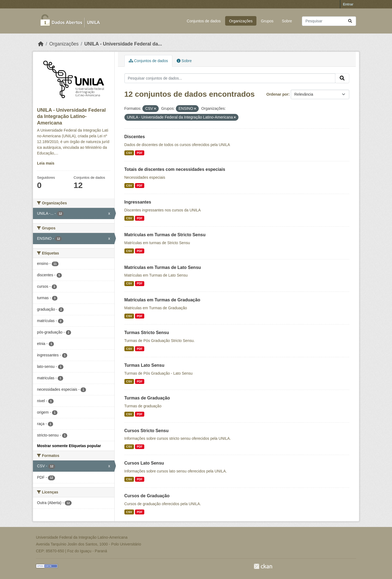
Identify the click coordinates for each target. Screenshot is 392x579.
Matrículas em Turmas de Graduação (162, 300)
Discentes (135, 137)
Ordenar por (278, 94)
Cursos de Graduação (147, 496)
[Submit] (350, 21)
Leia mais (46, 163)
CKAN (263, 566)
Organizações (241, 21)
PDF (140, 153)
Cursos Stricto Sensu (147, 431)
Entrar (348, 4)
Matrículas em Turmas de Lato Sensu (163, 267)
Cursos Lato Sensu (144, 463)
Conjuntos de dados (204, 21)
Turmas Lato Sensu (144, 365)
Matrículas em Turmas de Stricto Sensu (165, 235)
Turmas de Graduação (147, 398)
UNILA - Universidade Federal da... (123, 44)
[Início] (41, 44)
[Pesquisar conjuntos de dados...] (329, 21)
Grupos (267, 21)
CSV (129, 153)
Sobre (287, 21)
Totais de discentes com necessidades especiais (175, 169)
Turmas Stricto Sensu (147, 333)
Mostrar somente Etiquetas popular (69, 446)
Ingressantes (138, 202)
